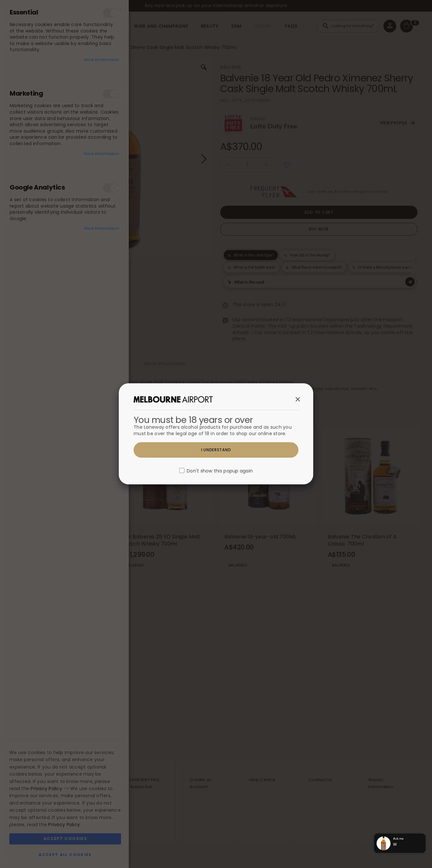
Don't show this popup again (220, 471)
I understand (216, 450)
